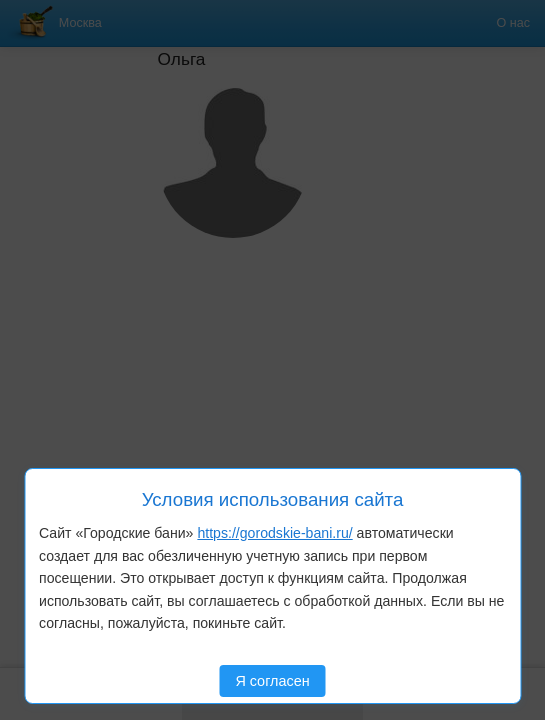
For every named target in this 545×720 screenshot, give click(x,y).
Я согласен (272, 681)
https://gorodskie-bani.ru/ (274, 533)
